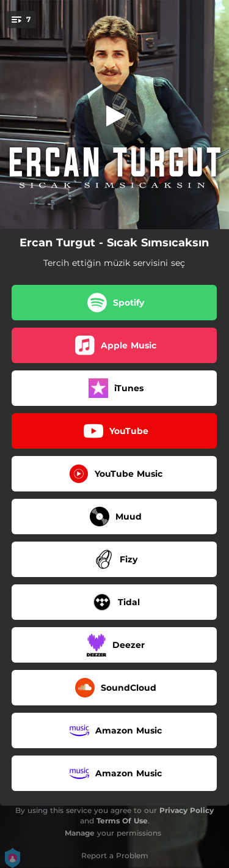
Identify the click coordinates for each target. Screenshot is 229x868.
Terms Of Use (122, 821)
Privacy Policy (187, 810)
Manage (80, 833)
